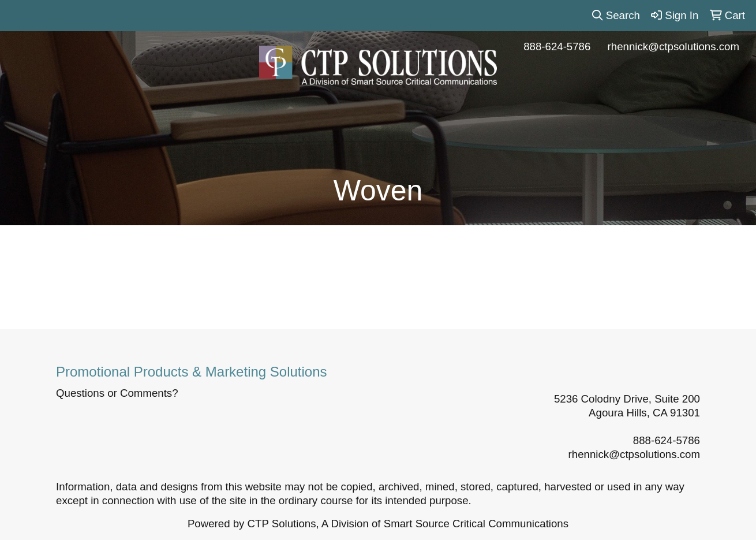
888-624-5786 (557, 46)
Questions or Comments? (117, 393)
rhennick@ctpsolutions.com (673, 46)
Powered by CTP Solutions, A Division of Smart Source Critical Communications (378, 524)
